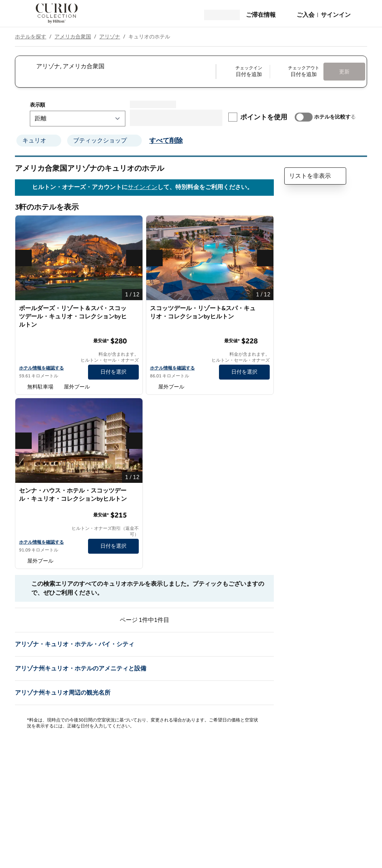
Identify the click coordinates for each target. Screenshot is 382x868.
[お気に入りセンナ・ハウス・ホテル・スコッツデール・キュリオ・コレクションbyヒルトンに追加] (134, 491)
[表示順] (78, 119)
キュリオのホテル (149, 37)
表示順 (37, 105)
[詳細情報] (134, 341)
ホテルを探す (31, 37)
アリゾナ (110, 37)
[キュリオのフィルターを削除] (56, 141)
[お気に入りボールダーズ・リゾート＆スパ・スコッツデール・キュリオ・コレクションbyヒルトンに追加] (134, 309)
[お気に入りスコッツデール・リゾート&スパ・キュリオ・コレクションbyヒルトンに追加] (265, 309)
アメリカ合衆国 (73, 37)
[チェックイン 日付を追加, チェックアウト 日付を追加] (270, 72)
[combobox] (115, 66)
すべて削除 (166, 141)
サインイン (143, 187)
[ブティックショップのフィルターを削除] (137, 141)
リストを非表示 (315, 176)
